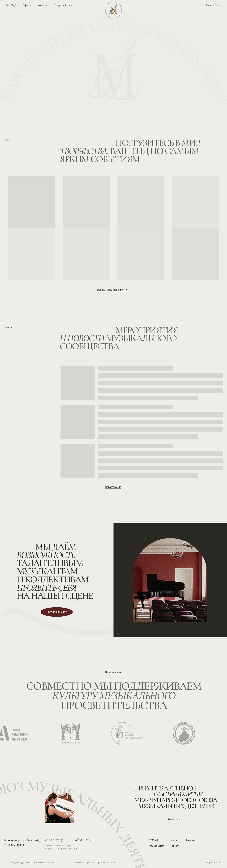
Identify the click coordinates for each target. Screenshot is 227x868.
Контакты (191, 840)
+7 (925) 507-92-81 (56, 840)
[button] (57, 612)
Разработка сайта (215, 863)
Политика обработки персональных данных (97, 863)
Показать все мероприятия (113, 290)
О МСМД (153, 840)
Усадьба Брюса (156, 846)
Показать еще (113, 487)
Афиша (174, 840)
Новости (175, 846)
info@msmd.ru (84, 840)
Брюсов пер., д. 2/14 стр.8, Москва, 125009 (21, 842)
